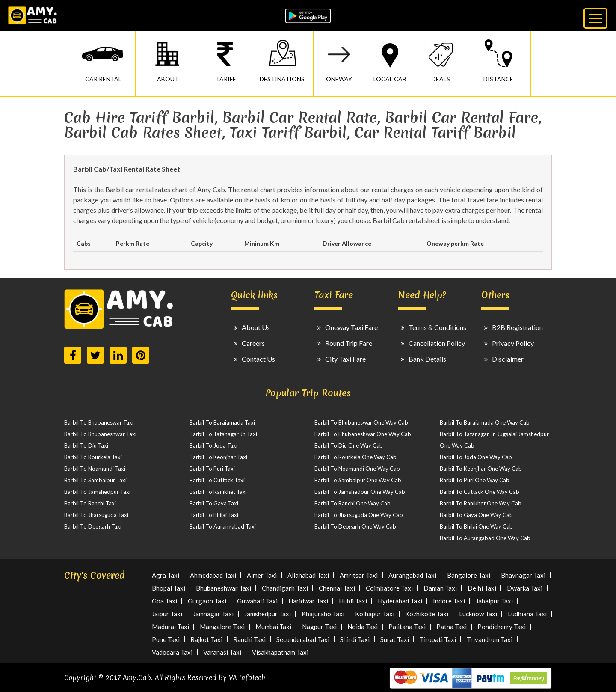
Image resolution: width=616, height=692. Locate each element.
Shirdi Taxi (355, 639)
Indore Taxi (449, 601)
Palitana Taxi (407, 627)
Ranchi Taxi (249, 639)
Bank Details (427, 359)
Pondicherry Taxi (502, 627)
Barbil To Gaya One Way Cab (476, 515)
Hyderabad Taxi (400, 601)
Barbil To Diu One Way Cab (349, 445)
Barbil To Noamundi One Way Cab (357, 469)
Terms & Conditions (437, 327)
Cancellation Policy (437, 343)
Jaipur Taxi (167, 614)
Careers (253, 343)
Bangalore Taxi (469, 575)
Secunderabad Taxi (303, 639)
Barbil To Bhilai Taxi (214, 515)
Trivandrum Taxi (490, 639)
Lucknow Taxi (478, 614)
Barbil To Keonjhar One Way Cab (481, 469)
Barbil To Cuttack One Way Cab (480, 492)
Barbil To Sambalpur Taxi (95, 480)
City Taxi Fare (345, 359)
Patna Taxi (452, 627)
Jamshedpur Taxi (268, 614)
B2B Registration (517, 327)
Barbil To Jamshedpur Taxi (97, 492)
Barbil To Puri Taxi (212, 469)
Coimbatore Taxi (389, 588)
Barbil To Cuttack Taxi (217, 480)
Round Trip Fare (349, 343)
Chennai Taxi (337, 588)
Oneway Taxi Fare (351, 327)
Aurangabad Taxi (412, 575)
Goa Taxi (164, 601)
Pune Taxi (166, 639)
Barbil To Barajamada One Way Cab (485, 422)
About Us (256, 327)
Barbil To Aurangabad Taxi (223, 526)
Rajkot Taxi (206, 639)
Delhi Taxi (482, 588)
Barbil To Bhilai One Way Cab (476, 526)
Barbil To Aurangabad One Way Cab (485, 538)
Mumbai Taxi (273, 627)
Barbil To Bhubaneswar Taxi (99, 422)
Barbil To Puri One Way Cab (475, 480)
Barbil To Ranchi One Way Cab (352, 503)
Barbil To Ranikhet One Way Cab (481, 503)
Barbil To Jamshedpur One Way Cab (360, 492)
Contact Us (258, 359)
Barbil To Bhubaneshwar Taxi (100, 434)
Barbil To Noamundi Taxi (95, 469)
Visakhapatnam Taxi (280, 652)
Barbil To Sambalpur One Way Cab (358, 480)
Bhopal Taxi (169, 588)
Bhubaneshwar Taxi (224, 588)
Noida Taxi (363, 627)
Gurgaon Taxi (207, 601)
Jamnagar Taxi (213, 614)
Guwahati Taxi (257, 601)
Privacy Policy (513, 343)
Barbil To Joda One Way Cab (476, 457)
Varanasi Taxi (222, 652)
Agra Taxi (166, 575)
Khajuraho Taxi (323, 614)
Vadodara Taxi (172, 652)
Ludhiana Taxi (527, 614)
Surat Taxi (395, 639)
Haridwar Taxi (308, 601)
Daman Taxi (440, 588)
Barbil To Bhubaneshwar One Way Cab (363, 434)
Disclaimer (508, 359)
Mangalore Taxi (222, 627)
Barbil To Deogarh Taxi (93, 526)
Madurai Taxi (170, 627)
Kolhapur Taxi (375, 614)
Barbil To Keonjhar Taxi (218, 457)
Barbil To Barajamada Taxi (222, 422)
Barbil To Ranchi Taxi (90, 503)
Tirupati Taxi (438, 639)
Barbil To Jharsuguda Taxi (96, 515)
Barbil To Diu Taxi (86, 445)
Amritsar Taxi (359, 575)
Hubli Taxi (353, 601)
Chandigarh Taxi (285, 588)
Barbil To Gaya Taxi (214, 503)
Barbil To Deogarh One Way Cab (355, 526)
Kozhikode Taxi (427, 614)
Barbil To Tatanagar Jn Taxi (223, 434)
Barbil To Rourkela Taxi (93, 457)
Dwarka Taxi (525, 588)
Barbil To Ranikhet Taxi (218, 492)
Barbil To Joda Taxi (213, 445)
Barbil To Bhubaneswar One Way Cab (361, 422)
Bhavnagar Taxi (523, 575)
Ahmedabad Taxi (213, 575)
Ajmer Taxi (262, 575)
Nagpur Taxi (319, 627)
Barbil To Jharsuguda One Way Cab (359, 515)
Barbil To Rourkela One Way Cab (355, 457)
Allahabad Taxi (308, 575)
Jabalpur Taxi (494, 601)
